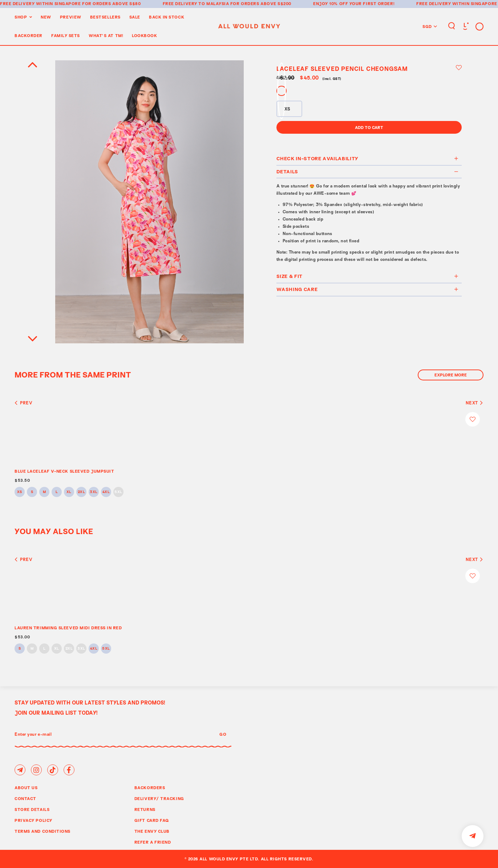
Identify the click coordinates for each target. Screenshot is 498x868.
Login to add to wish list (459, 68)
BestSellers (105, 17)
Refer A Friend (153, 842)
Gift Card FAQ (152, 820)
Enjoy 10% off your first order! (354, 3)
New (46, 17)
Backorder (29, 35)
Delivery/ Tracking (159, 798)
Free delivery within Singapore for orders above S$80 (70, 3)
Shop (21, 17)
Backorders (150, 788)
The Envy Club (152, 831)
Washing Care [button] (368, 289)
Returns (145, 809)
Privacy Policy (33, 820)
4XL (106, 492)
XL (69, 492)
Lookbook (144, 35)
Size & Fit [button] (368, 276)
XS (20, 492)
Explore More (451, 375)
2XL (82, 492)
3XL (94, 492)
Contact (25, 798)
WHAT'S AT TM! (106, 35)
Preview (71, 17)
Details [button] (368, 171)
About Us (26, 788)
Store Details (32, 809)
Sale (135, 17)
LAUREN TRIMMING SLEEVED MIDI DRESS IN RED (68, 628)
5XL (118, 492)
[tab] (369, 159)
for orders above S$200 (261, 3)
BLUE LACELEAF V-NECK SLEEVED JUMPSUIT (64, 471)
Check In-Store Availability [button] (368, 158)
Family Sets (66, 35)
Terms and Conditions (42, 831)
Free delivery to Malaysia (196, 3)
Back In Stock (167, 17)
